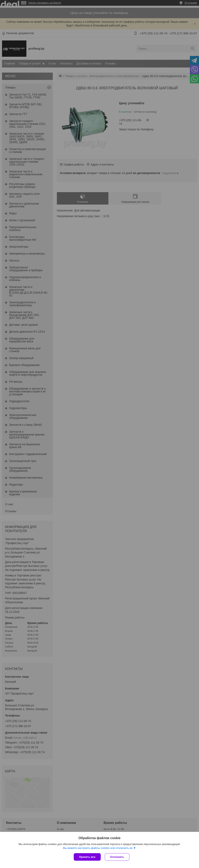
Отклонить (117, 857)
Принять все (87, 857)
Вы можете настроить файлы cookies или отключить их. (98, 848)
